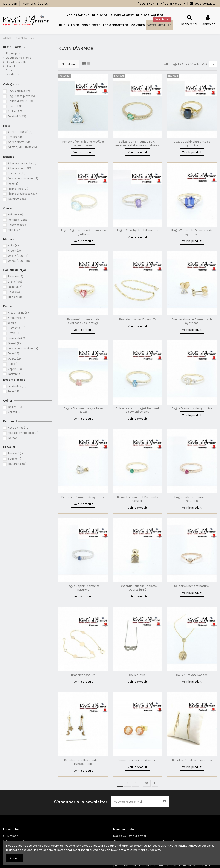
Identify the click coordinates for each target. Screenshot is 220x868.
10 (147, 783)
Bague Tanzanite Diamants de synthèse (192, 232)
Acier (13, 245)
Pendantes (17, 386)
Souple (15, 459)
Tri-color (15, 297)
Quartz (14, 359)
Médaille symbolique (23, 433)
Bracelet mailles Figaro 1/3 (137, 319)
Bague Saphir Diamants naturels (83, 588)
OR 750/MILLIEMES (23, 147)
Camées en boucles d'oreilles (137, 760)
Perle (13, 184)
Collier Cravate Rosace (192, 675)
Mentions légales (35, 3)
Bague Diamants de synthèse (192, 408)
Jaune (15, 287)
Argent (14, 251)
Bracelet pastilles (83, 675)
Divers (14, 333)
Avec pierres (19, 428)
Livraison (11, 3)
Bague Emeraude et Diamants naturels (137, 499)
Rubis (14, 364)
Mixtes (15, 230)
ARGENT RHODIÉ (20, 132)
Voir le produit (83, 152)
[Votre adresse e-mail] (136, 802)
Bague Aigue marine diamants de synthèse (83, 232)
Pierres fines (18, 189)
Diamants (17, 173)
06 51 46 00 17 (175, 3)
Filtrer (69, 64)
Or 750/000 (19, 261)
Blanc (15, 282)
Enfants (15, 215)
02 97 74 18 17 (152, 3)
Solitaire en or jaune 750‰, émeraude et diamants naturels (137, 143)
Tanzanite (16, 374)
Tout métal (17, 199)
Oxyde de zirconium (23, 178)
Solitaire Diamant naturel (192, 586)
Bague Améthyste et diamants (137, 230)
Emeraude (17, 338)
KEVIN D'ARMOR (14, 47)
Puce (14, 391)
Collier (10, 70)
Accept (15, 858)
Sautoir (15, 412)
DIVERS (15, 137)
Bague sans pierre (18, 58)
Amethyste (17, 318)
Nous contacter (203, 3)
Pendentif (13, 75)
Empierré (15, 453)
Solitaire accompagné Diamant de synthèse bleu (137, 410)
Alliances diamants (22, 163)
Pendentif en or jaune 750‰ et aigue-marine (83, 143)
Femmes (18, 220)
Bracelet (12, 66)
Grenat (14, 343)
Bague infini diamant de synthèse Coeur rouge (83, 321)
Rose (14, 292)
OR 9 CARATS (19, 142)
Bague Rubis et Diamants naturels (192, 499)
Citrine (14, 323)
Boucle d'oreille (16, 62)
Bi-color (16, 276)
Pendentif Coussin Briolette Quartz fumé (137, 588)
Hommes (17, 225)
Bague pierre (15, 53)
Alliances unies (19, 168)
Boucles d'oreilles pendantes (192, 760)
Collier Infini (137, 675)
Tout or (15, 438)
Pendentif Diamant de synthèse (83, 497)
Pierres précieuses (22, 194)
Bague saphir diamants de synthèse (192, 143)
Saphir (15, 369)
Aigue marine (18, 313)
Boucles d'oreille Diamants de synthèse (192, 321)
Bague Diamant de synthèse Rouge (83, 410)
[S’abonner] (165, 802)
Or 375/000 (18, 256)
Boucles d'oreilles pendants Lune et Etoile (83, 762)
